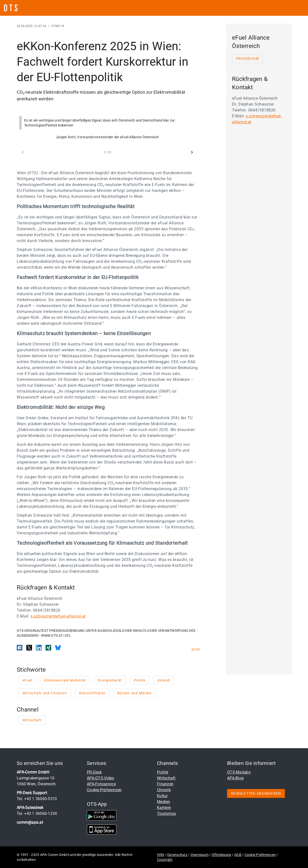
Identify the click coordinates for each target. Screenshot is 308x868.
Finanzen (165, 784)
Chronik (164, 790)
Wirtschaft (166, 778)
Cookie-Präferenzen (104, 790)
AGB (238, 855)
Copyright (165, 860)
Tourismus (166, 814)
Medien (164, 802)
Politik (163, 772)
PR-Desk (94, 772)
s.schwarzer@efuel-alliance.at (58, 616)
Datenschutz (177, 855)
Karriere (164, 808)
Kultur (162, 796)
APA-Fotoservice (101, 784)
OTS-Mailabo (239, 772)
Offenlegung (221, 855)
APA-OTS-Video (100, 778)
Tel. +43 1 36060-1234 (37, 814)
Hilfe (161, 855)
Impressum (200, 855)
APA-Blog (235, 778)
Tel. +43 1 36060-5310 (37, 799)
